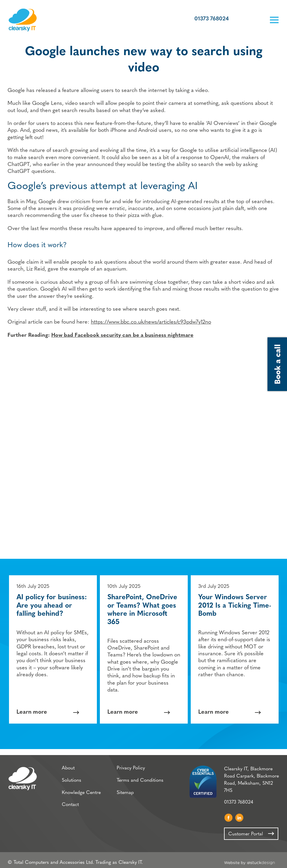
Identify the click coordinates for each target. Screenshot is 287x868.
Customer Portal (241, 20)
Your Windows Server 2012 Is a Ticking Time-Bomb (235, 602)
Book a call (255, 20)
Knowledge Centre (81, 789)
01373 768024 (211, 19)
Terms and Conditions (140, 777)
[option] (53, 646)
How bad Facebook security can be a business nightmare (122, 336)
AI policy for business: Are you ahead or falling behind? (52, 602)
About (68, 765)
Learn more (32, 709)
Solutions (72, 777)
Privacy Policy (131, 765)
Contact (70, 802)
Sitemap (125, 789)
